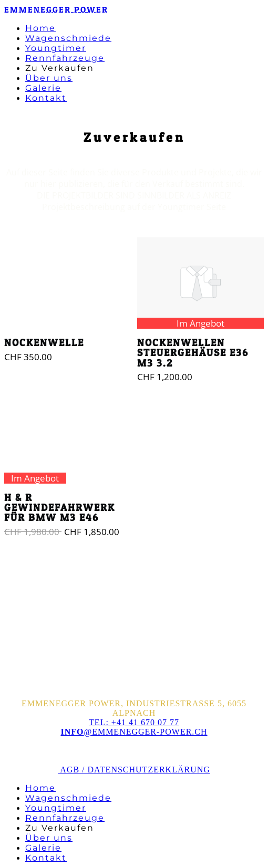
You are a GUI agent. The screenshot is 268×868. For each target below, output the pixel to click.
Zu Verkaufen (60, 68)
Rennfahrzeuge (65, 58)
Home (40, 28)
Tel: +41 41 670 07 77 (134, 722)
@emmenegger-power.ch (134, 732)
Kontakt (46, 98)
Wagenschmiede (68, 38)
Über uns (49, 78)
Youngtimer (56, 48)
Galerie (43, 88)
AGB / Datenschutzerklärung (134, 770)
